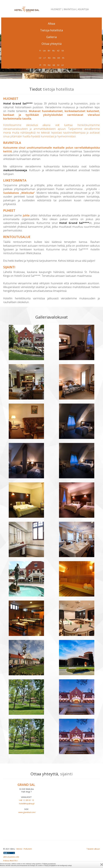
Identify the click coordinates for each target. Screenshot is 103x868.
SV (58, 65)
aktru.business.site (11, 857)
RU (54, 51)
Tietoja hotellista (51, 30)
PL (42, 72)
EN (54, 58)
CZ (40, 58)
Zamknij (102, 865)
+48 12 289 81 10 (26, 800)
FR (44, 65)
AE (52, 72)
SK (63, 51)
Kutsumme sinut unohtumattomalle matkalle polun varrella (44, 148)
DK (47, 72)
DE (59, 58)
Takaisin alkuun (93, 849)
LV (62, 65)
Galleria (51, 37)
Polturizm (28, 849)
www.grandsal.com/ (27, 812)
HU (49, 65)
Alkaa (51, 24)
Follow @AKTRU (10, 861)
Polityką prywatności (49, 864)
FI (40, 51)
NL (61, 72)
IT (40, 65)
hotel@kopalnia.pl (27, 804)
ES (63, 58)
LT (45, 58)
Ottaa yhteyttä (52, 44)
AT (56, 72)
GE (54, 65)
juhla (26, 215)
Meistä (19, 849)
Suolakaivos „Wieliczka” (19, 193)
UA (44, 51)
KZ (58, 51)
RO (49, 58)
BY (49, 51)
